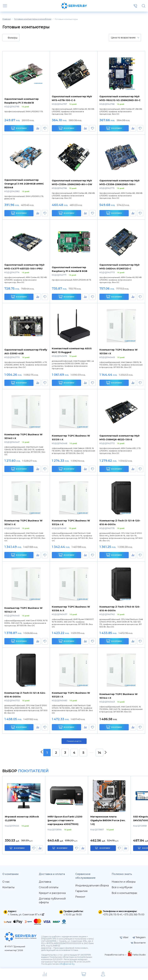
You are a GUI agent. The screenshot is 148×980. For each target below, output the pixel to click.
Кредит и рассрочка (52, 893)
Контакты (8, 887)
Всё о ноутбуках (122, 887)
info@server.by (67, 964)
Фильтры (11, 38)
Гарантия (81, 891)
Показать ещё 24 (74, 741)
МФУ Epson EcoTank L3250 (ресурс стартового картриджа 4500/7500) (65, 820)
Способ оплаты (49, 887)
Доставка (45, 882)
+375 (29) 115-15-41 (112, 915)
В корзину (19, 128)
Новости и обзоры (124, 882)
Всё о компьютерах (124, 893)
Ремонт (80, 897)
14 (99, 753)
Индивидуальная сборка (92, 885)
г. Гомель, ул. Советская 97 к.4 (26, 915)
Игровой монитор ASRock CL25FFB (22, 818)
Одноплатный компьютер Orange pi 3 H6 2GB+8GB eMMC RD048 (24, 184)
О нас (6, 882)
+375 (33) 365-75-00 (134, 915)
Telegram (139, 937)
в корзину (19, 848)
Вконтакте (138, 943)
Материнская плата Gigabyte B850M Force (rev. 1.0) (108, 820)
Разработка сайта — (116, 955)
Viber (124, 937)
